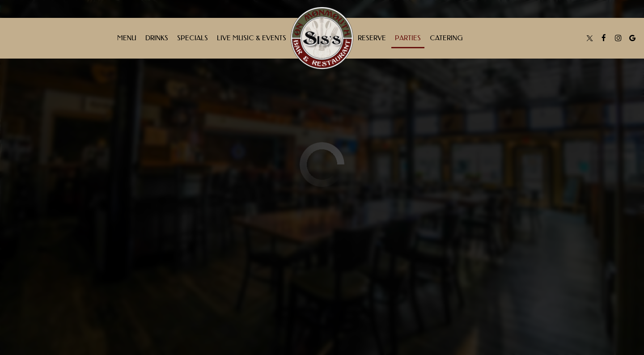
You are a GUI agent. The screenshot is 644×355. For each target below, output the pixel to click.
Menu (127, 38)
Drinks (157, 38)
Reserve (372, 38)
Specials (193, 38)
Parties (408, 38)
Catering (446, 38)
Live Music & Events (252, 38)
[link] (322, 38)
